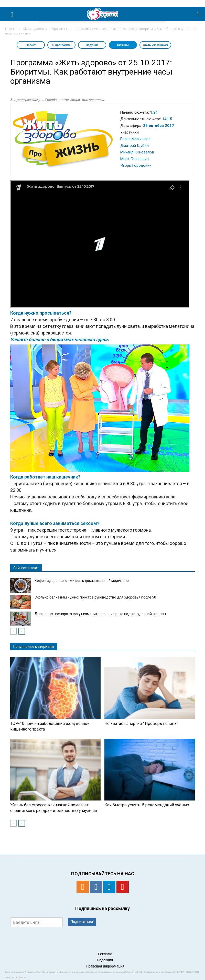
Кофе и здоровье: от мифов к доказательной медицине (82, 581)
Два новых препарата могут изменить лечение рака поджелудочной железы (100, 614)
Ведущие (92, 45)
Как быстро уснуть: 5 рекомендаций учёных (147, 805)
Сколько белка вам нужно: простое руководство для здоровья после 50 (95, 597)
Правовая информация (105, 966)
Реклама (105, 954)
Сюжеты (123, 45)
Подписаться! (82, 922)
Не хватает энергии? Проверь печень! (141, 724)
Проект (31, 45)
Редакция (105, 960)
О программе (61, 45)
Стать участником (155, 45)
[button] (198, 14)
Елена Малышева (135, 139)
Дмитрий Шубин (134, 146)
